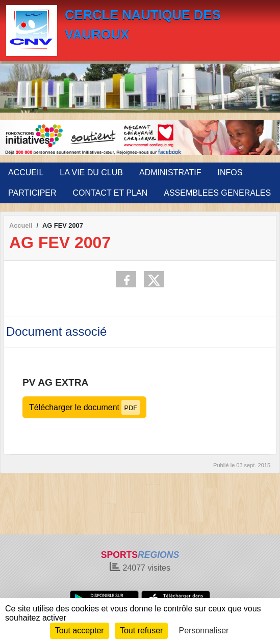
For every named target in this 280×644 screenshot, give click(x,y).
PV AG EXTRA (55, 382)
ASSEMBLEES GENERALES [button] (217, 193)
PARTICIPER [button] (32, 193)
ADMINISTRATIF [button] (170, 172)
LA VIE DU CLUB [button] (91, 172)
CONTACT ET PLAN (110, 193)
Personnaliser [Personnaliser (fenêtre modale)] (204, 630)
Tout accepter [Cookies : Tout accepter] (80, 630)
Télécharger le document (84, 407)
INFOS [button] (230, 172)
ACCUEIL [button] (26, 172)
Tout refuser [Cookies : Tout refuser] (141, 630)
